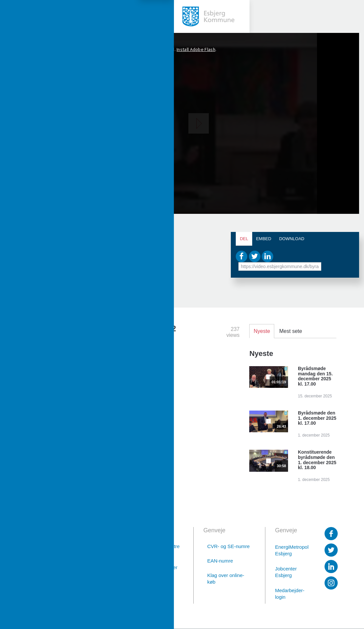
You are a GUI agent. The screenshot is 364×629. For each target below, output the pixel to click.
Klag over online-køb (226, 579)
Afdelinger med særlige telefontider (157, 564)
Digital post (87, 595)
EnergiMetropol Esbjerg (291, 550)
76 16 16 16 (86, 578)
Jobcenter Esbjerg (286, 572)
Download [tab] (292, 239)
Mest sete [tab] (291, 331)
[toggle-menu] (16, 16)
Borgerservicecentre (157, 546)
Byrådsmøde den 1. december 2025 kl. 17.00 (317, 418)
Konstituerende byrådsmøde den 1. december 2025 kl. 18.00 (317, 460)
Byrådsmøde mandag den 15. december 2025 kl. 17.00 (315, 376)
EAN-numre (220, 561)
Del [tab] (244, 239)
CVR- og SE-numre (228, 546)
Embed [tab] (264, 239)
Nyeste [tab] (262, 331)
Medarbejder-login (290, 594)
